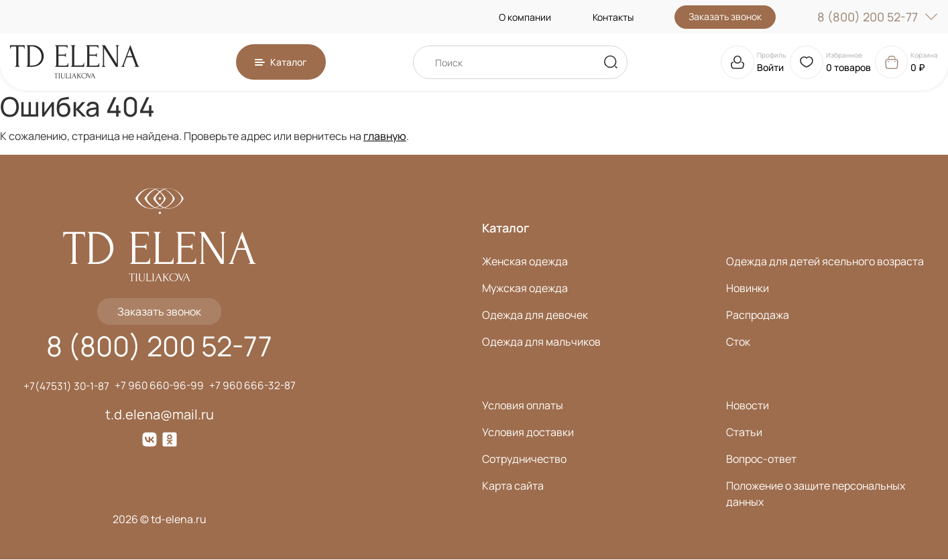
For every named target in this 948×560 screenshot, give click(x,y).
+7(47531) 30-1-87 (64, 387)
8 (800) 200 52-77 (878, 17)
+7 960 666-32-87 (255, 387)
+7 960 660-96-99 (159, 387)
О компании (525, 17)
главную (385, 136)
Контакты (613, 17)
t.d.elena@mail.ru (160, 415)
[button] (281, 62)
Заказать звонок (725, 16)
